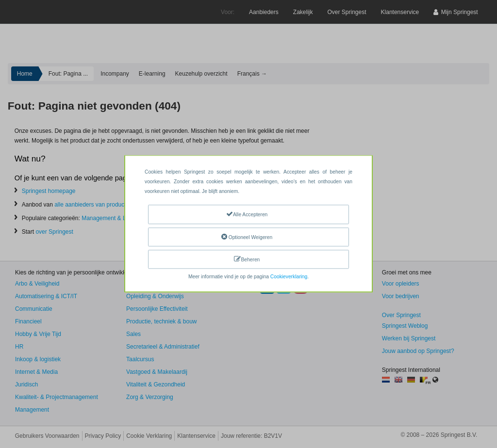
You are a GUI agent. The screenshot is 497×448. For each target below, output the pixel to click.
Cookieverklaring (289, 277)
